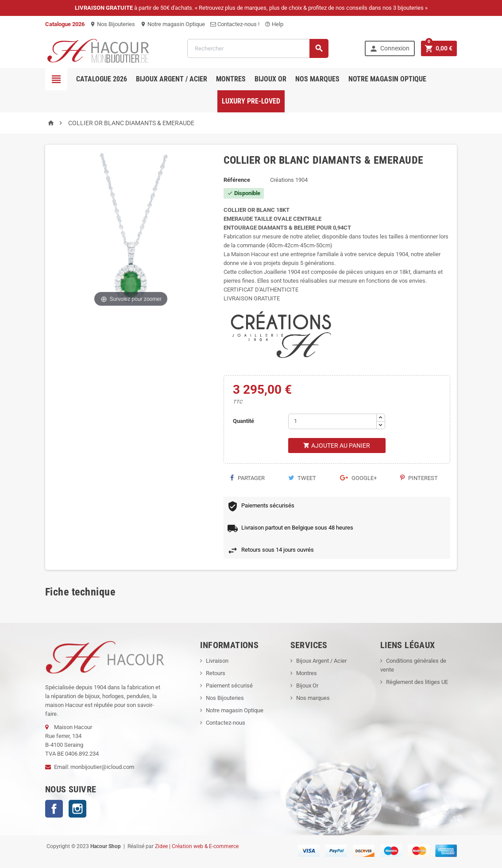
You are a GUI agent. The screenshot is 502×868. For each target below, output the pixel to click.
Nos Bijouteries (112, 24)
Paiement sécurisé (229, 686)
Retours (216, 673)
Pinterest (419, 478)
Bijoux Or (307, 686)
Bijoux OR (270, 79)
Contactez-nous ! (235, 24)
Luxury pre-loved (251, 101)
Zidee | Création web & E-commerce (197, 846)
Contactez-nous (226, 723)
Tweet (302, 478)
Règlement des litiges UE (417, 682)
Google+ (358, 478)
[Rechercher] (258, 48)
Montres (231, 79)
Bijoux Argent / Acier (172, 79)
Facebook (54, 809)
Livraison (217, 661)
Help (274, 24)
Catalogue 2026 (102, 79)
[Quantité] (332, 421)
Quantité (243, 421)
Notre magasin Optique (173, 24)
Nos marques (317, 79)
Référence (237, 180)
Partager (247, 478)
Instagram (77, 809)
